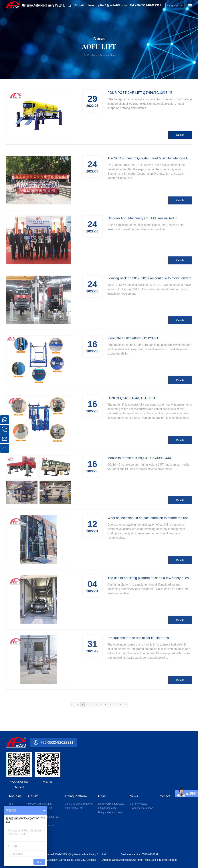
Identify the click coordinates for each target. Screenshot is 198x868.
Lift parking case (107, 808)
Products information (141, 808)
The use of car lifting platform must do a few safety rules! (149, 617)
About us (15, 796)
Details (180, 135)
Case (102, 796)
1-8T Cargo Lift (73, 808)
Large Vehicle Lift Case (111, 804)
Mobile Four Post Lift (40, 804)
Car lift (33, 796)
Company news (139, 804)
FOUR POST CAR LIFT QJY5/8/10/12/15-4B (140, 93)
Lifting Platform (76, 796)
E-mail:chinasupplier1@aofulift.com (101, 5)
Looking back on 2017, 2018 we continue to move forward (150, 317)
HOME (86, 55)
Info (11, 804)
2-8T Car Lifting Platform (79, 804)
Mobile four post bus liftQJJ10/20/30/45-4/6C (140, 497)
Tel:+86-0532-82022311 (145, 5)
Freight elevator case (110, 812)
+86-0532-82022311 (57, 742)
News (134, 796)
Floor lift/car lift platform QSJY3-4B (133, 377)
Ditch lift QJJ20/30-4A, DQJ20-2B (132, 437)
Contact (164, 796)
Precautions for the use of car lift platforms (138, 677)
